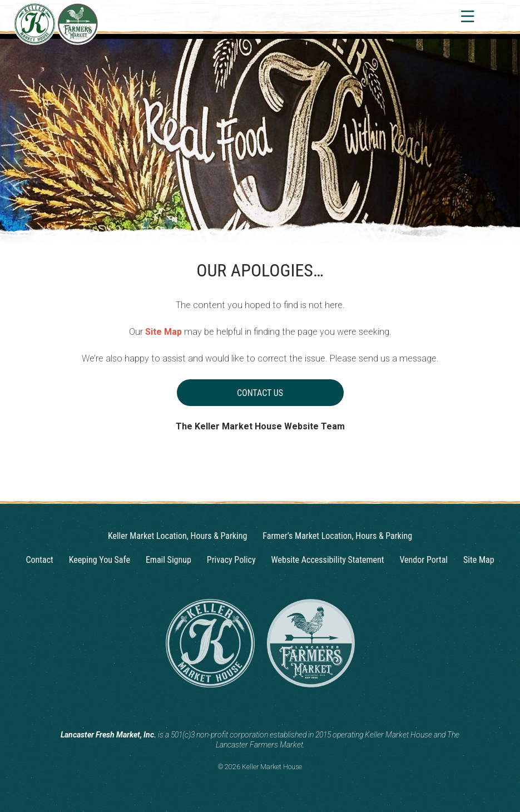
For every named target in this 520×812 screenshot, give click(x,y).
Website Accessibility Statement (328, 560)
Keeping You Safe (100, 560)
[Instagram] (250, 707)
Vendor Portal (424, 560)
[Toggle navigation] (467, 16)
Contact (39, 560)
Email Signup (169, 560)
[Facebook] (271, 707)
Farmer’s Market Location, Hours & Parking (337, 536)
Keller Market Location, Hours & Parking (177, 536)
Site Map (164, 332)
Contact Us (260, 393)
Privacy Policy (231, 560)
